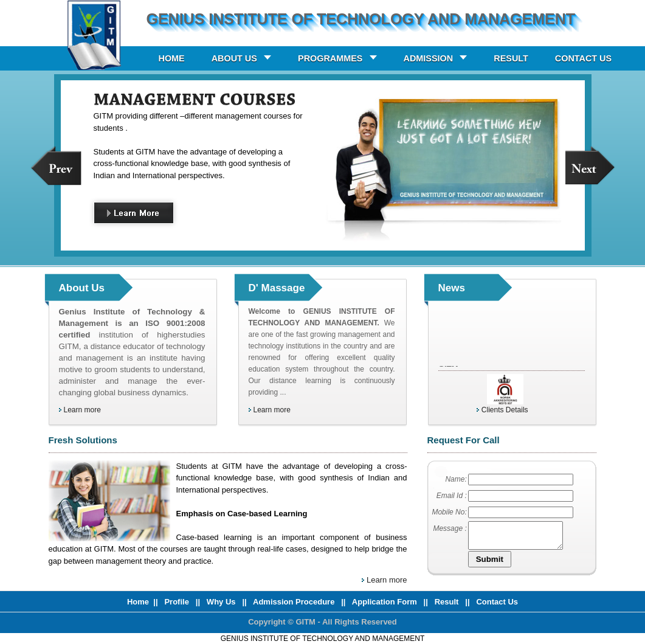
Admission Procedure (294, 602)
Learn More (145, 215)
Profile (178, 602)
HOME (172, 58)
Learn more (82, 410)
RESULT (511, 58)
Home (138, 602)
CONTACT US (583, 58)
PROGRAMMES (330, 58)
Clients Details (505, 410)
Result (448, 602)
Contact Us (497, 602)
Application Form (386, 602)
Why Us (222, 602)
